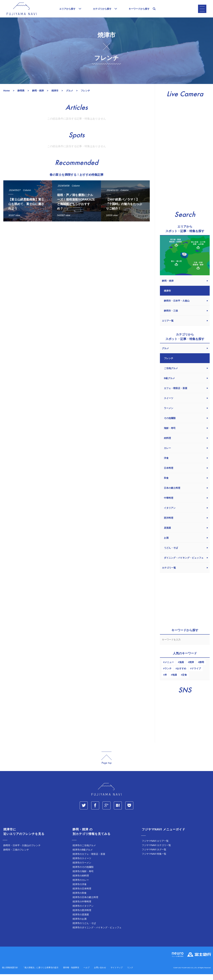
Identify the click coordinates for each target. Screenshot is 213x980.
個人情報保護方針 (10, 973)
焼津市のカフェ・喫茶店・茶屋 (89, 860)
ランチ (168, 674)
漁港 (182, 668)
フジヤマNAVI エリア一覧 (155, 847)
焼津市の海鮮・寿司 (83, 877)
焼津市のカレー (81, 886)
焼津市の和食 (80, 899)
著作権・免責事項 (71, 973)
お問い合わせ (100, 973)
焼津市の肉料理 (81, 881)
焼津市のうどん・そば (84, 929)
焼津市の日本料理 (82, 894)
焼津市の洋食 (80, 890)
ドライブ (196, 674)
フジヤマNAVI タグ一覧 (154, 855)
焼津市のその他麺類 (83, 873)
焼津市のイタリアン (83, 912)
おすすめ (182, 674)
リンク (130, 973)
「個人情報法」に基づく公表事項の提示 (40, 973)
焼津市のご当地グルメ (84, 851)
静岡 (202, 668)
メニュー (169, 668)
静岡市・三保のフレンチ (16, 855)
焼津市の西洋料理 (82, 916)
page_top (106, 764)
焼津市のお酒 (80, 925)
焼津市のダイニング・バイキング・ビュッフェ (97, 933)
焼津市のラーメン (82, 868)
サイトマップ (117, 973)
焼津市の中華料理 (82, 907)
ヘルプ (87, 973)
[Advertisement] (77, 261)
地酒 (175, 681)
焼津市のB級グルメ (83, 855)
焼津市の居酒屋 (81, 920)
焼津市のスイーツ (82, 864)
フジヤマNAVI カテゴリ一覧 (156, 851)
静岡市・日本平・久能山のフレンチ (22, 851)
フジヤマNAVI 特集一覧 (154, 860)
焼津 (192, 668)
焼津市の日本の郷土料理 (85, 903)
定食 (185, 681)
